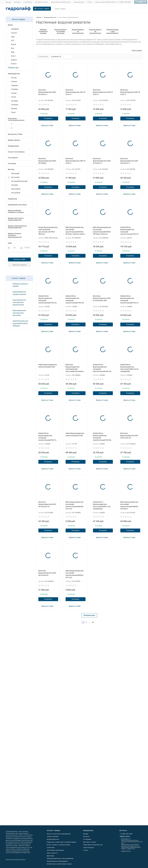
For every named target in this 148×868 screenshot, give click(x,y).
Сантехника (51, 848)
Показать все (89, 615)
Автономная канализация (55, 850)
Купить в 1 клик (48, 125)
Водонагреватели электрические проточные (19, 313)
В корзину (48, 118)
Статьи (90, 2)
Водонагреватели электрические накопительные (19, 302)
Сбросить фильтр (19, 265)
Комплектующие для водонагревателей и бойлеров (20, 323)
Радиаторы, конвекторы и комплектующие (61, 842)
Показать (17, 259)
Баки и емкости (52, 853)
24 (93, 622)
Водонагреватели (50, 17)
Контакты (17, 2)
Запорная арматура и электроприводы (60, 858)
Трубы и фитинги (53, 836)
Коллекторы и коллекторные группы (59, 864)
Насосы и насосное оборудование (59, 834)
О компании (28, 2)
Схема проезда (79, 2)
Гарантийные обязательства (61, 2)
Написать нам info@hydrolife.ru (106, 2)
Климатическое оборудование (57, 861)
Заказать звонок (141, 2)
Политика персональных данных (15, 860)
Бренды (8, 2)
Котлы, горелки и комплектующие (58, 845)
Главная (39, 17)
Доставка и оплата (41, 2)
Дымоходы (50, 856)
